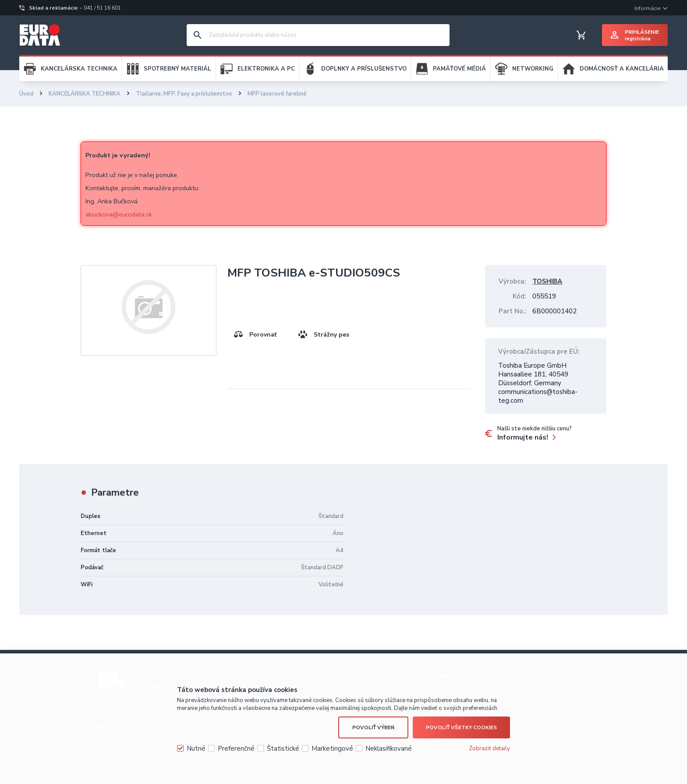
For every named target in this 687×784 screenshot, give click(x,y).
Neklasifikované (389, 749)
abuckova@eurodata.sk (119, 214)
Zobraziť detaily (489, 749)
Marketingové (332, 749)
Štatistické (283, 749)
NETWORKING (533, 69)
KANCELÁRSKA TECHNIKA (79, 69)
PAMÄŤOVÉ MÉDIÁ (459, 69)
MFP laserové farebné (277, 94)
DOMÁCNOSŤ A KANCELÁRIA (622, 69)
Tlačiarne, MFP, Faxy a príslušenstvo (184, 94)
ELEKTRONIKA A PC (266, 69)
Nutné (196, 749)
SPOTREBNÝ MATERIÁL (177, 69)
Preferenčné (236, 749)
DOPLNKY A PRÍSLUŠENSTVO (364, 69)
